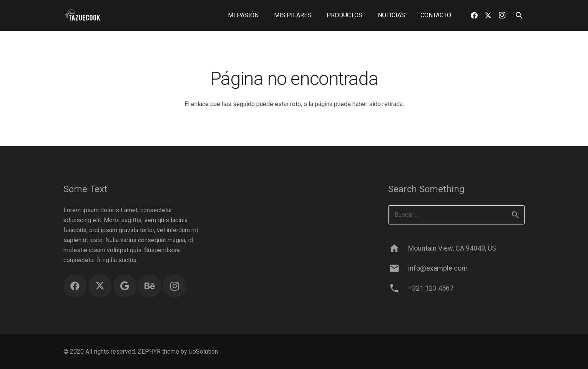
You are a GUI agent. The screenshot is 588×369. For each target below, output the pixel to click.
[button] (519, 16)
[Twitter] (488, 15)
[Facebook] (474, 15)
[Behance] (149, 286)
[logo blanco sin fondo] (83, 16)
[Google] (125, 286)
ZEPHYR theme (158, 352)
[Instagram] (502, 15)
